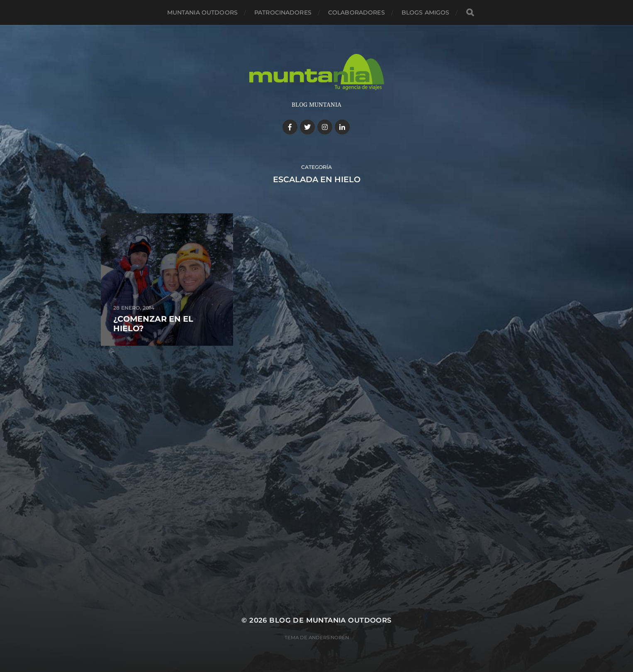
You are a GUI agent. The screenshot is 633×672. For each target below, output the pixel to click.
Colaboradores (357, 12)
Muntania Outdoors (202, 12)
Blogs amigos (426, 12)
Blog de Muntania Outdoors (330, 620)
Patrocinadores (283, 12)
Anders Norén (329, 638)
